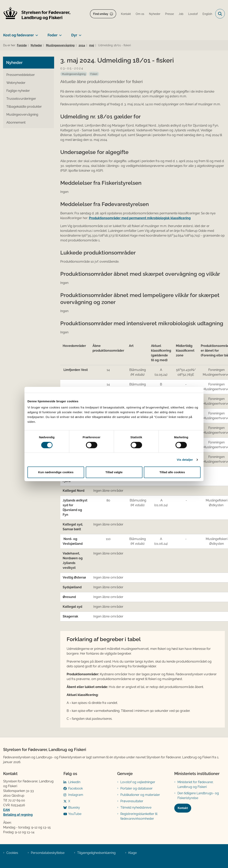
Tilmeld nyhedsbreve (136, 808)
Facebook (76, 788)
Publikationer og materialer (140, 795)
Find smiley (101, 14)
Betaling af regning (18, 815)
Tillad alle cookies (172, 472)
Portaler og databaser (136, 788)
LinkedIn (74, 782)
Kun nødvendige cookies (56, 472)
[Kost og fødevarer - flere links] (36, 34)
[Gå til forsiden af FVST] (35, 14)
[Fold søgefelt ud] (220, 14)
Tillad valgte (114, 472)
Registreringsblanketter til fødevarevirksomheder (139, 816)
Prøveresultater (132, 801)
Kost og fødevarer (19, 35)
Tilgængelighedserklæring (96, 853)
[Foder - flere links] (60, 34)
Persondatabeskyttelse (48, 853)
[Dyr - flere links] (79, 34)
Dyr (74, 35)
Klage (133, 853)
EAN (6, 810)
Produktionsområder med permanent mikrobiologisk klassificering (140, 218)
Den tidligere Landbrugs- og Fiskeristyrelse (198, 796)
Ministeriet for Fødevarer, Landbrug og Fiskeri (195, 784)
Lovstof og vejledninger (138, 782)
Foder (53, 35)
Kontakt (183, 808)
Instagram (76, 795)
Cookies (12, 853)
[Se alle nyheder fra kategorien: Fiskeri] (94, 74)
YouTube (75, 814)
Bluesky (74, 808)
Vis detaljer (185, 460)
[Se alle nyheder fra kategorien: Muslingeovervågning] (74, 74)
